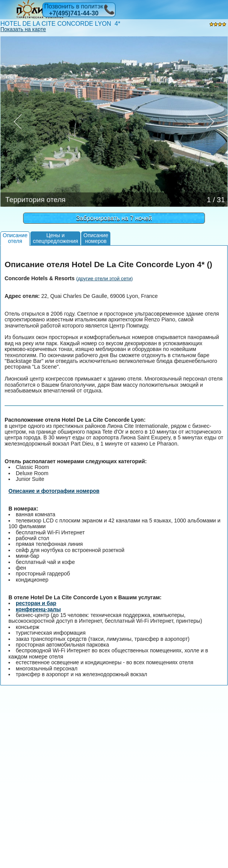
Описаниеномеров (96, 238)
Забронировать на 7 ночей (114, 218)
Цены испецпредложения (55, 238)
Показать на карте (23, 29)
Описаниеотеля (15, 238)
